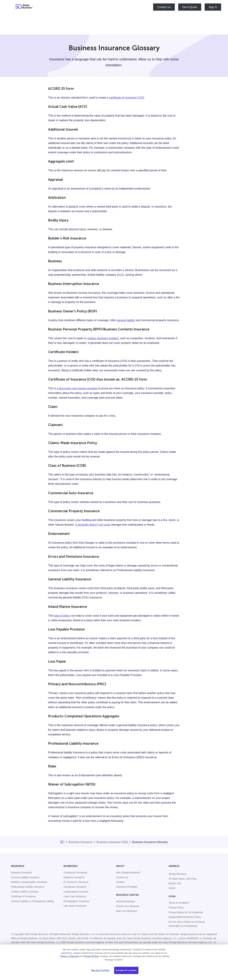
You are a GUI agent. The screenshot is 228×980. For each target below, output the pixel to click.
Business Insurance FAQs (112, 842)
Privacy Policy (91, 956)
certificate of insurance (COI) (127, 98)
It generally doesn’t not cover (93, 525)
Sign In (213, 7)
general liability (126, 320)
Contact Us (164, 7)
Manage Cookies (100, 970)
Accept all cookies (126, 970)
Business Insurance (81, 842)
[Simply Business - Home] (24, 7)
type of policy (62, 616)
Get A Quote (190, 7)
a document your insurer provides (77, 388)
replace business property (103, 338)
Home (62, 842)
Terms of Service (69, 956)
